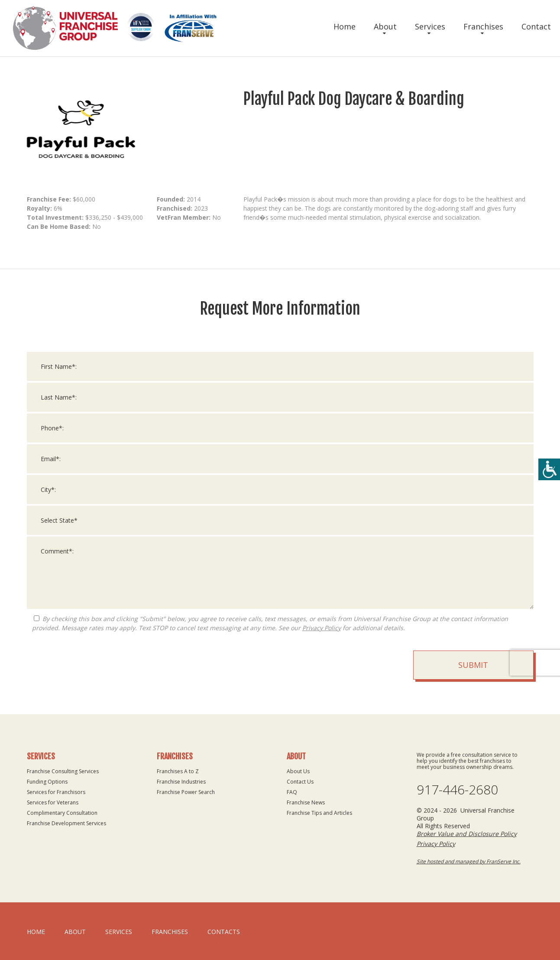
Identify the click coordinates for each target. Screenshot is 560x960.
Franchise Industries (181, 782)
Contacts (224, 932)
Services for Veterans (53, 802)
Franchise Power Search (186, 792)
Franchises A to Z (178, 771)
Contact (536, 26)
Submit (473, 676)
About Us (298, 771)
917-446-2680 (457, 790)
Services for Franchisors (56, 792)
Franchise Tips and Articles (319, 813)
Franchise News (306, 802)
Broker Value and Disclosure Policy (467, 834)
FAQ (292, 792)
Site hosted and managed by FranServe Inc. (469, 861)
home (36, 932)
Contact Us (300, 782)
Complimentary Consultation (62, 813)
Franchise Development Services (66, 823)
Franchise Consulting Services (63, 771)
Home (345, 26)
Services (430, 26)
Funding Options (47, 782)
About (385, 26)
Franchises (483, 26)
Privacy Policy (322, 639)
